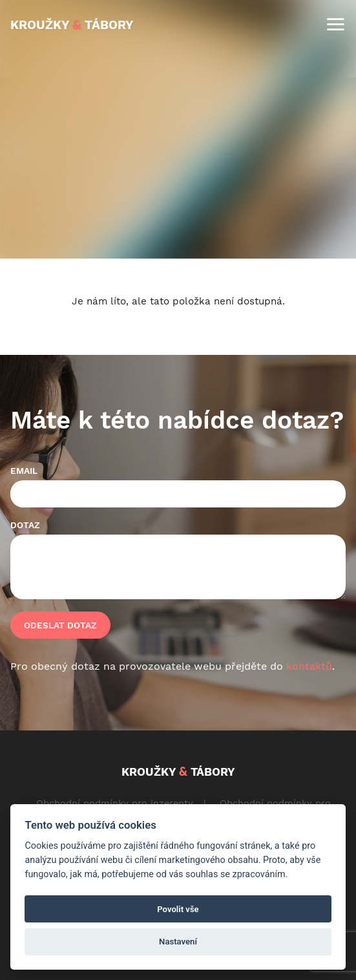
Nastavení (178, 942)
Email (24, 471)
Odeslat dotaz (60, 625)
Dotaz (25, 525)
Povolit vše (178, 909)
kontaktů (309, 666)
